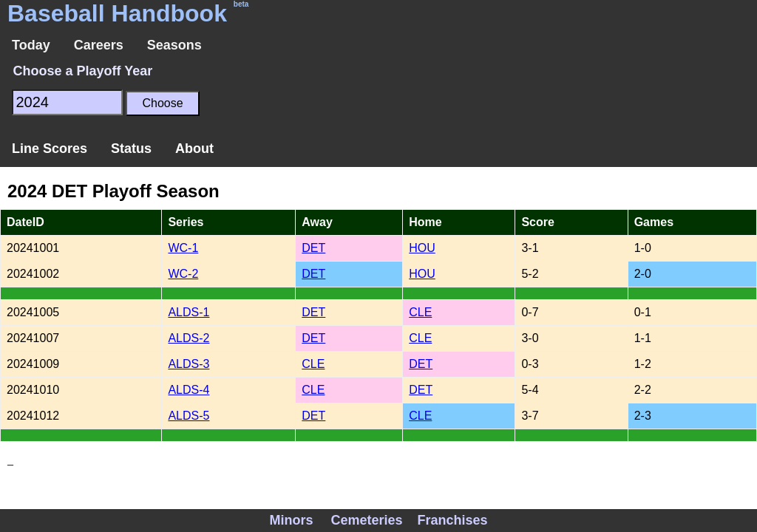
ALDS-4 (189, 390)
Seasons (174, 45)
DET (313, 248)
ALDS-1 (189, 312)
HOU (422, 248)
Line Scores (50, 149)
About (194, 149)
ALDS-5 (189, 416)
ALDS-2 (189, 338)
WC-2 (183, 274)
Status (131, 149)
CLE (420, 312)
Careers (99, 45)
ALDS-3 (189, 364)
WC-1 (183, 248)
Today (31, 45)
